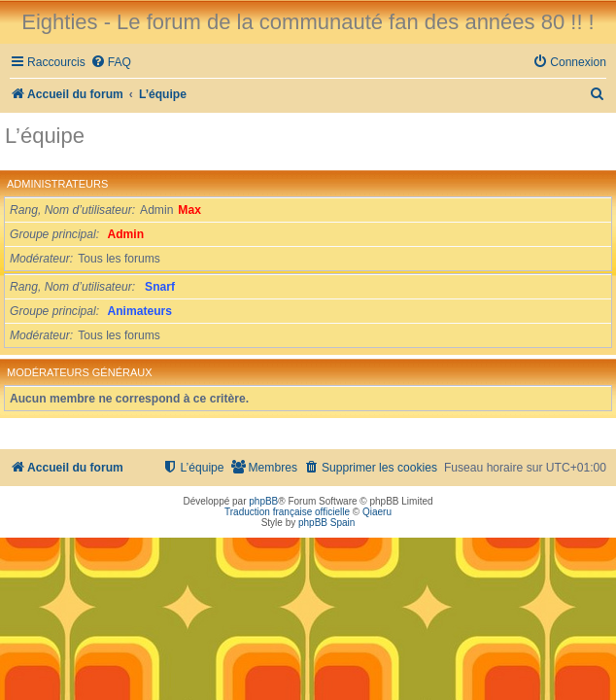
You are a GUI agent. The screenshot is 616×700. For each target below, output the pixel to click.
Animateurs (140, 311)
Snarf (160, 287)
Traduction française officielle (287, 512)
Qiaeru (377, 512)
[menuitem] (111, 63)
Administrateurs (57, 184)
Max (189, 210)
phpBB (263, 501)
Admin (126, 234)
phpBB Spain (326, 523)
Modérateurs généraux (80, 372)
